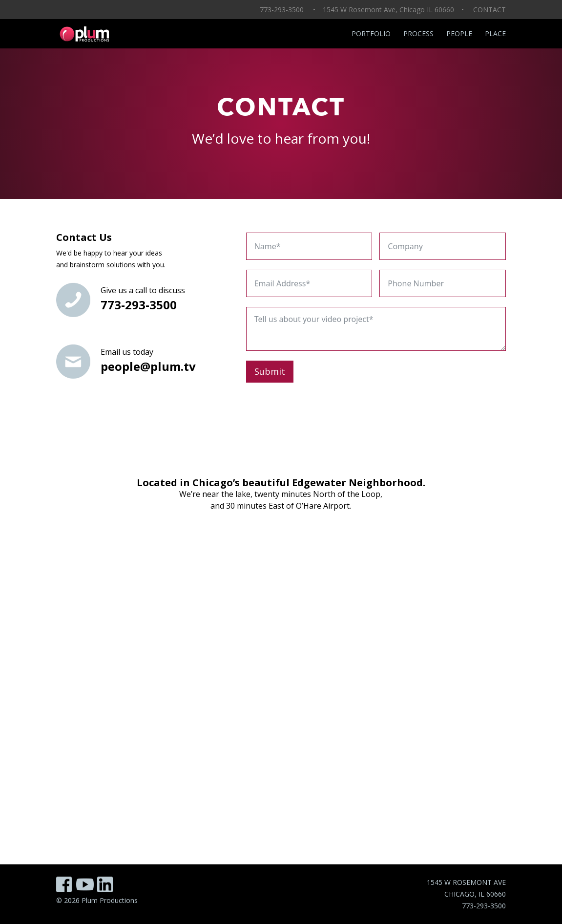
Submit (270, 371)
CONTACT (489, 10)
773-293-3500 (139, 305)
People (459, 34)
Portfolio (371, 34)
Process (418, 34)
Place (495, 34)
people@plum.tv (148, 366)
